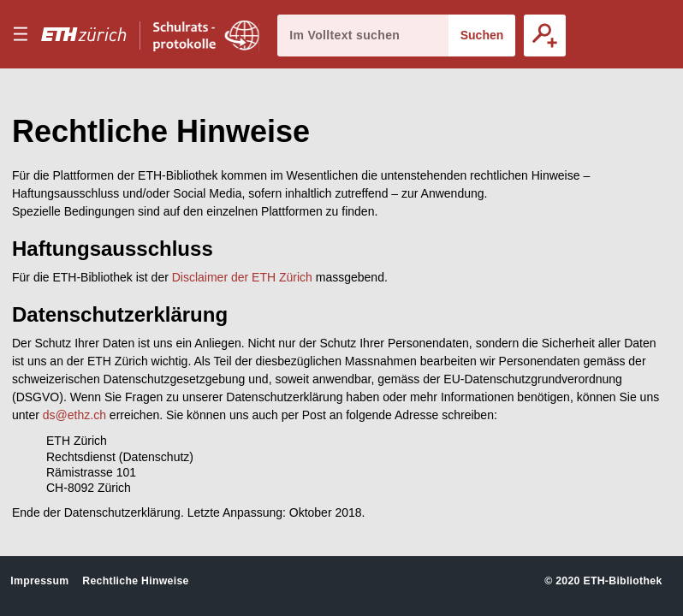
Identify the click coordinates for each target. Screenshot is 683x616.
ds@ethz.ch (74, 415)
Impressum (39, 581)
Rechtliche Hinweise (135, 581)
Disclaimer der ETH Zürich (242, 277)
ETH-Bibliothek (622, 581)
